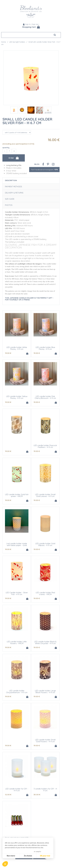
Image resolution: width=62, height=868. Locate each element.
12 (8, 795)
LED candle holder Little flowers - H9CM (17, 642)
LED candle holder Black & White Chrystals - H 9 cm (45, 642)
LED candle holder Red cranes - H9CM (45, 593)
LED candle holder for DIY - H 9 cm (17, 790)
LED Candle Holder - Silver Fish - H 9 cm (17, 593)
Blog (37, 164)
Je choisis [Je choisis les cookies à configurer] (28, 856)
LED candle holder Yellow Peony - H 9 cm (17, 397)
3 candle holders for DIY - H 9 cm (45, 790)
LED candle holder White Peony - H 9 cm (17, 348)
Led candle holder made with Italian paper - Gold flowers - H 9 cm (17, 545)
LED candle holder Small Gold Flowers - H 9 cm (45, 741)
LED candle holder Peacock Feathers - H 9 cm (45, 446)
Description (11, 180)
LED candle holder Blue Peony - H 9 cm (45, 348)
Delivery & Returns (14, 193)
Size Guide (10, 199)
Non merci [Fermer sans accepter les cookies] (11, 856)
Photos (9, 205)
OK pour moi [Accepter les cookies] (45, 856)
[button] (5, 864)
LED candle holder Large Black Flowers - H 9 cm (45, 692)
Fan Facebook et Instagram (44, 170)
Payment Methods (13, 187)
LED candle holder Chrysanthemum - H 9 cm (17, 692)
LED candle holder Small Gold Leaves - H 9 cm (45, 495)
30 (37, 795)
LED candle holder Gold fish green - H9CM (17, 495)
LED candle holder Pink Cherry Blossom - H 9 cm (45, 397)
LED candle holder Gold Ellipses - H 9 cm (45, 544)
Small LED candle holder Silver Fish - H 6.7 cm (27, 121)
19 (8, 353)
